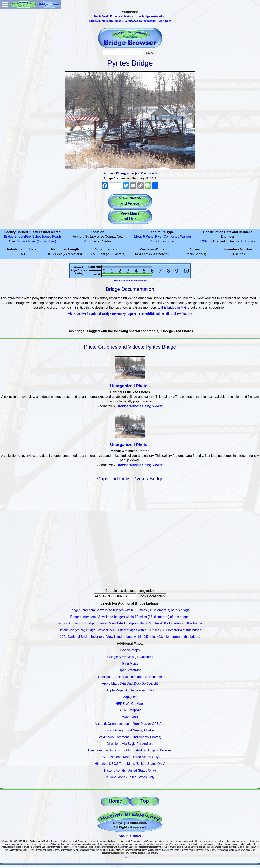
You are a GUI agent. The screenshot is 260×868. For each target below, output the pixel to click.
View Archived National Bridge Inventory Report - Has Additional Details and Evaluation (130, 314)
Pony (153, 241)
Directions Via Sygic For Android (130, 744)
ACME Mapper (130, 710)
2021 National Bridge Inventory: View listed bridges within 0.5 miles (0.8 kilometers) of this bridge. (130, 637)
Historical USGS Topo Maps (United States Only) (130, 764)
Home (115, 801)
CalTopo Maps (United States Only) (130, 777)
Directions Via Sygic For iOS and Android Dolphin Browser (130, 750)
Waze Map (130, 717)
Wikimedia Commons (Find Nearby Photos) (130, 737)
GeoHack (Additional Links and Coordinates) (130, 677)
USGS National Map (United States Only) (130, 757)
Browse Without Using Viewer (140, 406)
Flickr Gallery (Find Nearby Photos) (130, 730)
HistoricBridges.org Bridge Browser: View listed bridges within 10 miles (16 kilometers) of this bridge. (130, 630)
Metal (138, 237)
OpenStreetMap (130, 670)
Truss (162, 241)
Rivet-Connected (167, 237)
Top (145, 801)
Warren (185, 237)
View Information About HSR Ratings (130, 280)
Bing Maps (130, 664)
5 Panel (149, 237)
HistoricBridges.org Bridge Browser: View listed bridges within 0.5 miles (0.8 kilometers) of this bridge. (130, 623)
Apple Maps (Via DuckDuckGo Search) (130, 684)
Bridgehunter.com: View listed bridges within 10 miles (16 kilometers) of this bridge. (130, 617)
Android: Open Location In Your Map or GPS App (130, 724)
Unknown (248, 241)
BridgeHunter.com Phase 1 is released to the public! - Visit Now (130, 21)
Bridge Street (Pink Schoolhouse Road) (32, 237)
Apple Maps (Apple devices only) (130, 690)
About (123, 836)
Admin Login (130, 858)
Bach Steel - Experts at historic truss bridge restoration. (130, 16)
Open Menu (5, 5)
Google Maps (130, 650)
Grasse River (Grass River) (36, 241)
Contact (136, 836)
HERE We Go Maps (130, 704)
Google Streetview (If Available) (130, 657)
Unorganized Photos (130, 386)
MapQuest (130, 697)
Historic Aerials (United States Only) (130, 770)
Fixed (172, 241)
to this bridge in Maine (174, 308)
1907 (204, 241)
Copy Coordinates (152, 596)
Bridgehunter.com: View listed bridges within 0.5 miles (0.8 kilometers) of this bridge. (130, 610)
